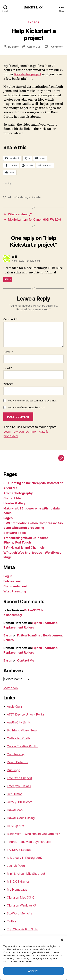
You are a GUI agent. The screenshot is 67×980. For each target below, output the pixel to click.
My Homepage (17, 890)
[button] (62, 940)
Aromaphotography (18, 493)
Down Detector (18, 762)
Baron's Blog (34, 7)
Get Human (15, 794)
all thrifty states (18, 197)
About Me (10, 488)
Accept (33, 971)
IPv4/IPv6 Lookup (19, 850)
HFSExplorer (15, 826)
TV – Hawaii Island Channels (24, 547)
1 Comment (56, 47)
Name (8, 352)
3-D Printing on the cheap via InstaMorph (33, 483)
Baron (16, 47)
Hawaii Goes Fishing (21, 818)
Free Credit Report (20, 778)
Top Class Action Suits (22, 929)
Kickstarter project (28, 74)
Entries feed (12, 581)
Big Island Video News (22, 730)
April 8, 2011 (34, 47)
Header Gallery (15, 503)
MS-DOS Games (18, 882)
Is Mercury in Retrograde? (24, 858)
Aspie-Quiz (14, 706)
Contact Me (12, 498)
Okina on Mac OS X (20, 897)
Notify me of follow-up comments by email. (32, 401)
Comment (10, 319)
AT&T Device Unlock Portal (26, 714)
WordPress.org (15, 591)
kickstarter (35, 197)
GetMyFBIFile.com (20, 802)
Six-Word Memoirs (19, 913)
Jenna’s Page (16, 866)
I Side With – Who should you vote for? (33, 834)
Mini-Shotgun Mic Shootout (26, 874)
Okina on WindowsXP (22, 905)
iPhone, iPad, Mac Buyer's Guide (29, 842)
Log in (8, 576)
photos (33, 22)
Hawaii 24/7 (15, 810)
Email (8, 368)
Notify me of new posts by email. (26, 407)
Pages (8, 518)
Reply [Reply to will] (8, 279)
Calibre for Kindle (19, 738)
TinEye (11, 921)
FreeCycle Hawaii (19, 786)
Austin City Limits (19, 722)
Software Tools (15, 533)
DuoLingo (14, 770)
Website (8, 384)
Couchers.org (16, 754)
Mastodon (11, 688)
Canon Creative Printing (23, 746)
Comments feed (15, 586)
